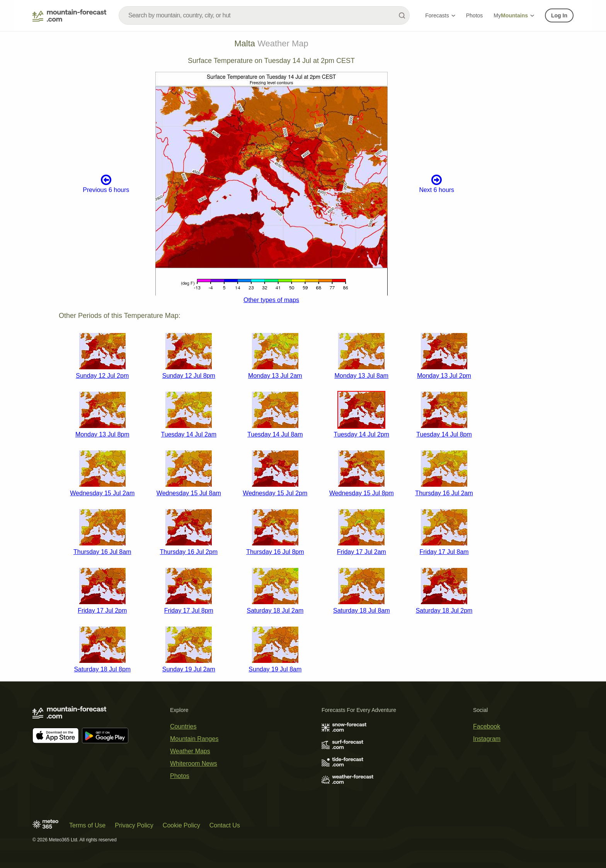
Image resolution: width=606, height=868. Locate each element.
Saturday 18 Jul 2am (275, 611)
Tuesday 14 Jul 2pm (362, 434)
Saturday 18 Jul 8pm (102, 669)
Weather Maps (190, 751)
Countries (183, 726)
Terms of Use (87, 825)
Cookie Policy (181, 825)
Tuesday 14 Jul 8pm (444, 434)
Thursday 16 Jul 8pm (275, 552)
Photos (475, 15)
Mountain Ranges (194, 739)
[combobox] (264, 15)
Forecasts (440, 15)
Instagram (487, 739)
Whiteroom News (194, 764)
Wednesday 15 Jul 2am (102, 493)
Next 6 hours (437, 183)
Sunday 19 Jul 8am (275, 669)
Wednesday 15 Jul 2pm (275, 493)
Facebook (487, 726)
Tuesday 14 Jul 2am (189, 434)
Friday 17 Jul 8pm (189, 611)
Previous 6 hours (106, 183)
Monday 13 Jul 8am (362, 376)
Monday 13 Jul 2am (275, 376)
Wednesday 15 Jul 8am (189, 493)
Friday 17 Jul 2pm (102, 611)
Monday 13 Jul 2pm (444, 376)
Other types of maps (271, 300)
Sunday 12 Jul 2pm (102, 376)
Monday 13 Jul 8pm (102, 434)
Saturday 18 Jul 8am (362, 611)
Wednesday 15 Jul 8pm (362, 493)
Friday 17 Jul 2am (362, 552)
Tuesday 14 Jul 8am (275, 434)
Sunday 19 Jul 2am (189, 669)
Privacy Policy (134, 825)
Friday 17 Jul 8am (444, 552)
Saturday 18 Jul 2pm (444, 611)
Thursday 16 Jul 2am (444, 493)
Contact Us (225, 825)
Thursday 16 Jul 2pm (189, 552)
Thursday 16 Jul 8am (102, 552)
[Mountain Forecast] (69, 15)
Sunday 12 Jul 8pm (189, 376)
